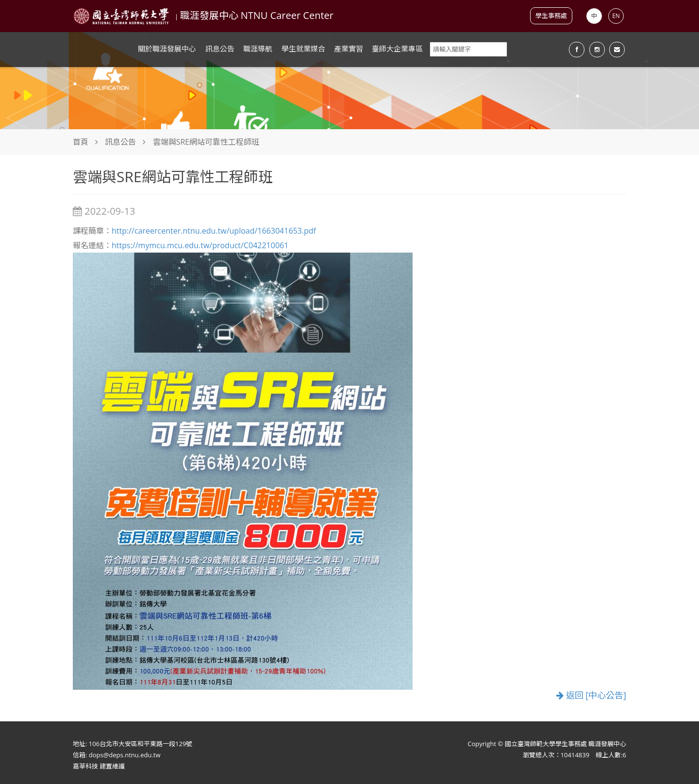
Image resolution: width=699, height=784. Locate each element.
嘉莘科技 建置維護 (99, 766)
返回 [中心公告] (591, 695)
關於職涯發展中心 (167, 49)
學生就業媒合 (303, 49)
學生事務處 (551, 16)
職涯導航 (258, 49)
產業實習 (349, 49)
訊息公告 (220, 49)
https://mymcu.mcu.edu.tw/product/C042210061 (200, 245)
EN (616, 16)
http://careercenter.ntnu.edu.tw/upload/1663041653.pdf (214, 231)
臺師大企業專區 (397, 49)
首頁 (81, 142)
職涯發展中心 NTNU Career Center (257, 15)
